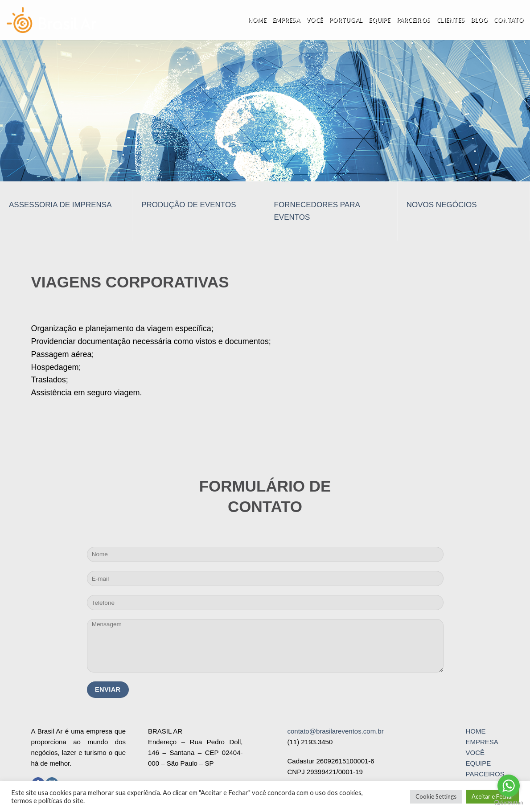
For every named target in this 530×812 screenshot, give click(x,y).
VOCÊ (475, 753)
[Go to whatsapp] (509, 786)
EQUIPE (478, 763)
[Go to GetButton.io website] (509, 803)
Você (314, 20)
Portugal (346, 20)
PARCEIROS (485, 774)
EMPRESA (482, 742)
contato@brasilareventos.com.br (336, 731)
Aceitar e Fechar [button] (493, 796)
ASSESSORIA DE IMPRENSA (60, 205)
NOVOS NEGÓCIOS (442, 205)
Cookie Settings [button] (436, 796)
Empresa (286, 20)
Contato (508, 20)
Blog (479, 20)
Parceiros (413, 20)
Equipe (380, 20)
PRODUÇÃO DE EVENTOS (189, 205)
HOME (475, 731)
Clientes (450, 20)
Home (257, 20)
